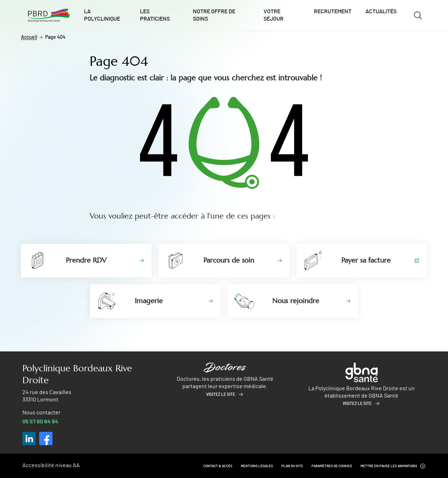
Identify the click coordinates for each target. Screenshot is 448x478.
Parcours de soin (229, 260)
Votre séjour (274, 15)
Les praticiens (155, 15)
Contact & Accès (218, 466)
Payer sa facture (366, 260)
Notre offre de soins (214, 15)
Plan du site (292, 466)
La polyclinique (102, 15)
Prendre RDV (86, 260)
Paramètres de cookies (332, 466)
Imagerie (149, 301)
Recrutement (333, 12)
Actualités (381, 12)
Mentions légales (257, 466)
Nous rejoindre (296, 301)
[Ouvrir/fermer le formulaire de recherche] (418, 15)
